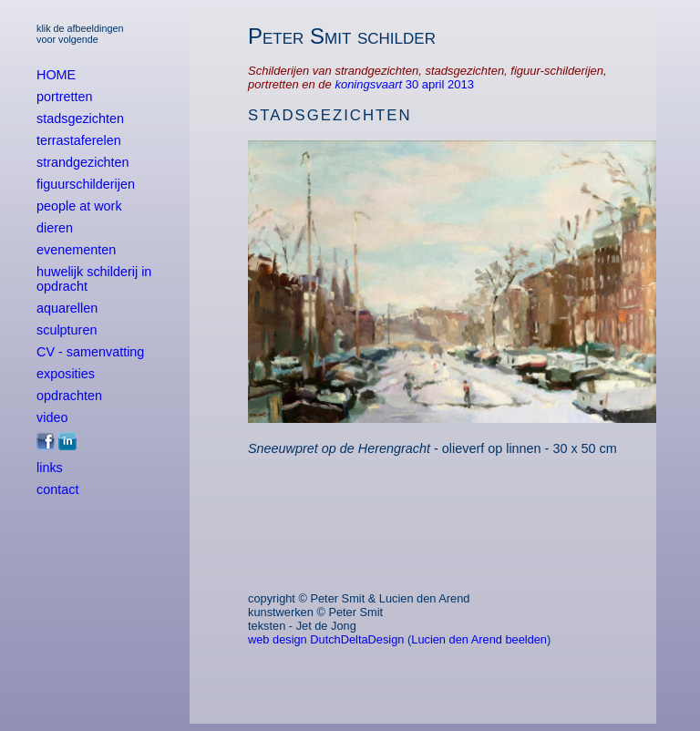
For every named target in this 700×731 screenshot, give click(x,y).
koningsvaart (370, 84)
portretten (65, 97)
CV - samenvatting (90, 352)
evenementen (76, 250)
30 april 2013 (440, 84)
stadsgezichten (80, 118)
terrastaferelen (79, 140)
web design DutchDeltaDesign (326, 639)
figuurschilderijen (86, 184)
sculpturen (67, 330)
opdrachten (69, 396)
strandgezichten (83, 162)
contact (57, 489)
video (52, 417)
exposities (66, 374)
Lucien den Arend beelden (479, 639)
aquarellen (67, 308)
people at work (79, 206)
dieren (55, 228)
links (50, 468)
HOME (56, 75)
